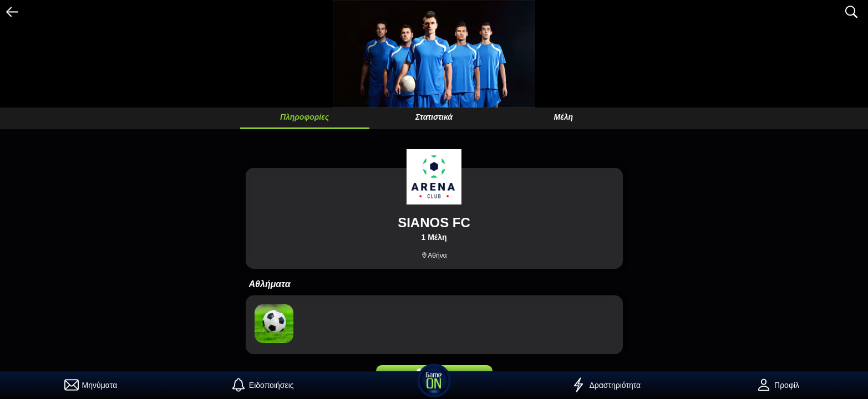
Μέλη (563, 117)
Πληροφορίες (304, 117)
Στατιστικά (434, 117)
